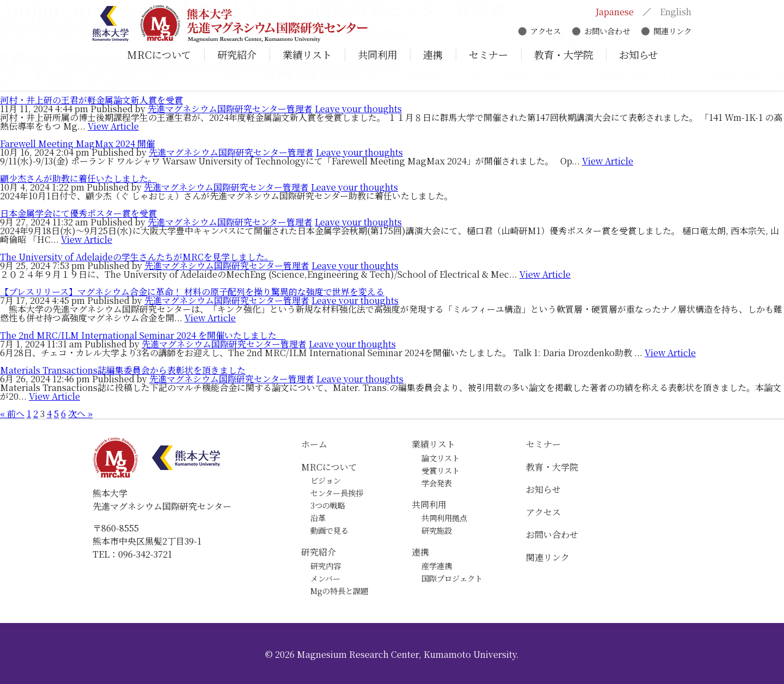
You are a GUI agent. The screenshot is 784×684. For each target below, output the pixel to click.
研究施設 (437, 530)
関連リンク (672, 34)
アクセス (546, 34)
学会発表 (437, 483)
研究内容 (326, 566)
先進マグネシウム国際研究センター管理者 (230, 109)
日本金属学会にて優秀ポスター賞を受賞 (78, 213)
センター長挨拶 (337, 493)
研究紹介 (318, 552)
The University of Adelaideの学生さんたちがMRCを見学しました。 (137, 257)
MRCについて (329, 467)
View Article (113, 126)
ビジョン (326, 480)
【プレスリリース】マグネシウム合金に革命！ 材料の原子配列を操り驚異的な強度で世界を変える (192, 292)
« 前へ (12, 414)
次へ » (80, 414)
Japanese (615, 15)
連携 (420, 552)
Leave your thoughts (358, 109)
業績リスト (433, 444)
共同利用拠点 (444, 518)
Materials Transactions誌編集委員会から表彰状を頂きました (123, 370)
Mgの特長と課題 (339, 591)
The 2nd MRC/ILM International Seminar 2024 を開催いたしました (143, 335)
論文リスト (440, 458)
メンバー (325, 578)
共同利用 (429, 505)
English (676, 15)
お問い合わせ (607, 34)
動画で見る (329, 530)
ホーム (314, 444)
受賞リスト (440, 470)
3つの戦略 (328, 505)
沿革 (318, 518)
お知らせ (543, 489)
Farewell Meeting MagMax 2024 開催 (77, 143)
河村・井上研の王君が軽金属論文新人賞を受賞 (91, 100)
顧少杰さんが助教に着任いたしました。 (78, 178)
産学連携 (437, 566)
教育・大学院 (552, 467)
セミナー (543, 444)
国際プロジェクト (452, 578)
